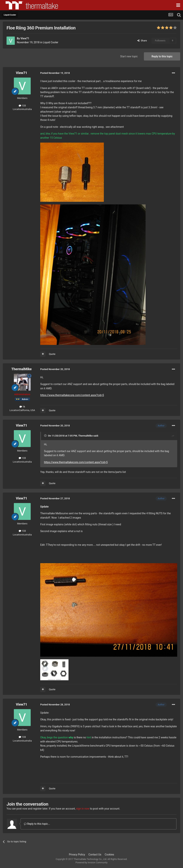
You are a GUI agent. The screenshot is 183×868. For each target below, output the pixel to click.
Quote (52, 354)
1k (22, 407)
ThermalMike (22, 369)
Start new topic (129, 56)
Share (142, 41)
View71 (25, 38)
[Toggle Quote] (46, 436)
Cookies (109, 855)
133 (22, 106)
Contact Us (95, 855)
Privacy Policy (77, 855)
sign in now (83, 809)
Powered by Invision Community (92, 863)
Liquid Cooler (51, 42)
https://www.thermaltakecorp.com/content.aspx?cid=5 (72, 395)
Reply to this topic (162, 56)
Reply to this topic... (37, 824)
